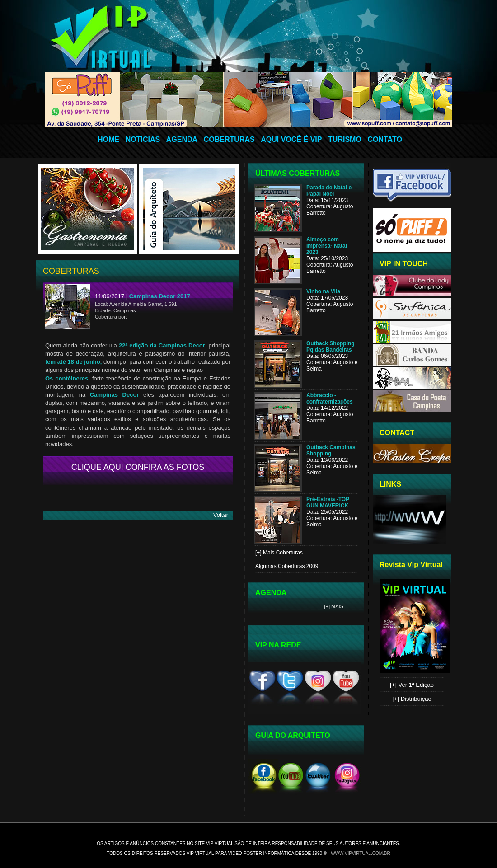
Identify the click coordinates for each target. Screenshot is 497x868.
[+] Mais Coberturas (279, 553)
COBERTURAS (229, 139)
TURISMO (345, 139)
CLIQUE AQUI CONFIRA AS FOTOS (138, 467)
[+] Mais (334, 606)
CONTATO (384, 139)
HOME (108, 139)
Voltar (221, 515)
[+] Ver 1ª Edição (412, 685)
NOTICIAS (143, 139)
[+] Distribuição (412, 699)
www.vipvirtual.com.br (361, 853)
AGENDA (182, 139)
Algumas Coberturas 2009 (287, 566)
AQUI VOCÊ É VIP (291, 139)
